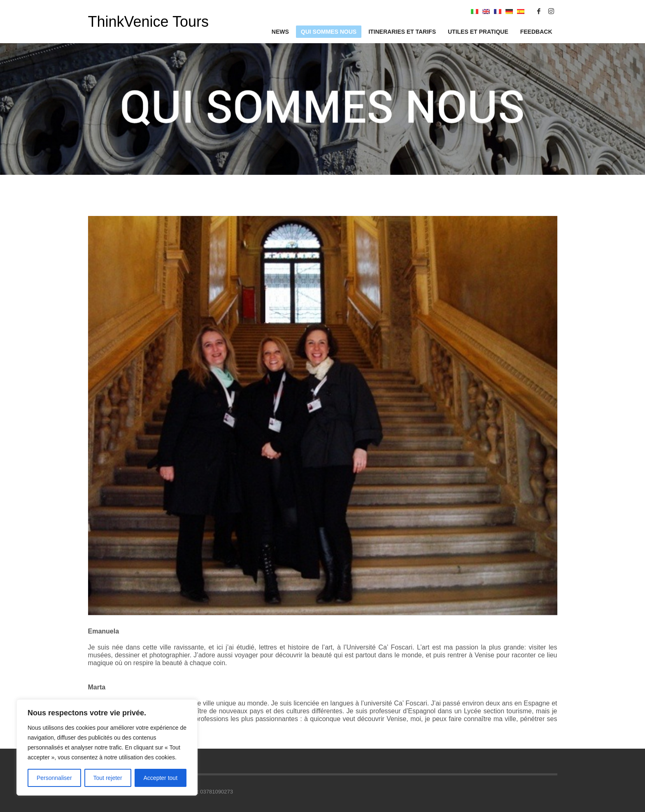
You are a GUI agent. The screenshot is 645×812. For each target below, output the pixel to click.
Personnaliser (54, 778)
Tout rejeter (108, 778)
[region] (107, 747)
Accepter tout (161, 778)
